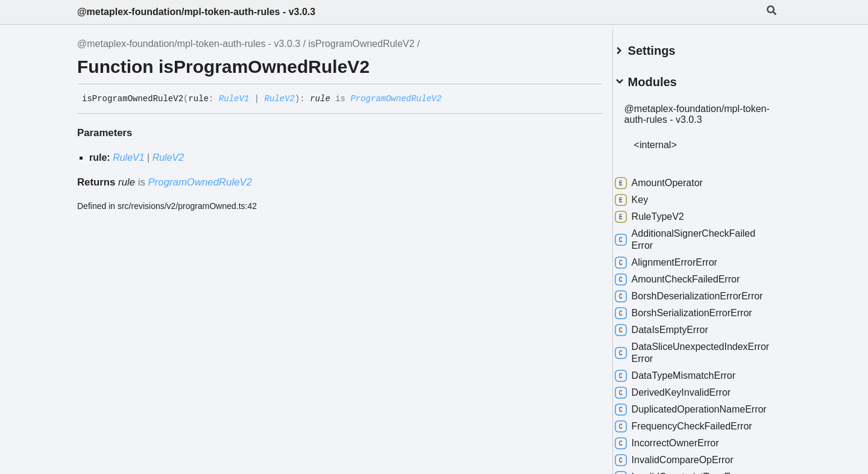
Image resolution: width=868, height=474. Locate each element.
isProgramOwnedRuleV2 (362, 44)
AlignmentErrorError (680, 258)
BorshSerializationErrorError (697, 320)
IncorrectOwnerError (681, 463)
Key (646, 195)
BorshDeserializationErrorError (692, 297)
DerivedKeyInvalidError (687, 400)
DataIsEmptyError (675, 337)
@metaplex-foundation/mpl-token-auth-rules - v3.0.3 (196, 12)
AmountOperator (673, 178)
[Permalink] (451, 99)
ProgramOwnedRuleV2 (396, 99)
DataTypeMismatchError (689, 383)
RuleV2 (280, 99)
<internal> (669, 140)
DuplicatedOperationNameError (694, 423)
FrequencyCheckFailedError (697, 446)
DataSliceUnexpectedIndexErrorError (695, 360)
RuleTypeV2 (663, 212)
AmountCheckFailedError (691, 275)
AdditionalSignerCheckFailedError (699, 235)
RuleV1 (234, 99)
